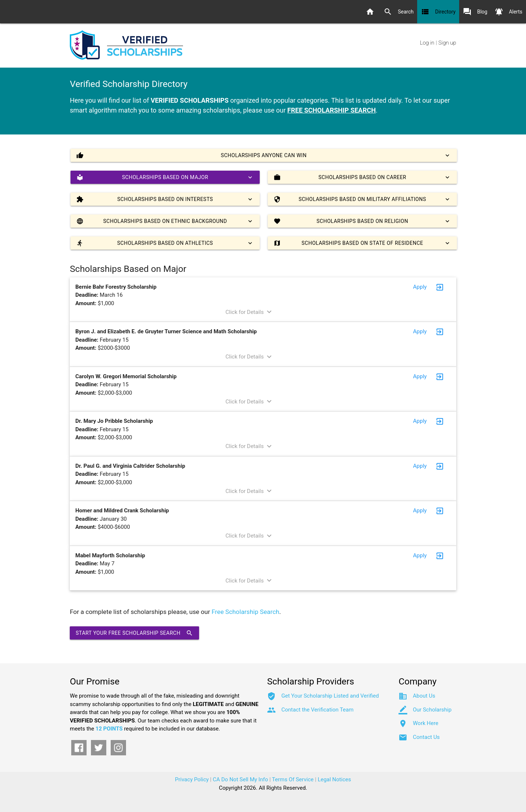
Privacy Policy (192, 779)
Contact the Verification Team (317, 710)
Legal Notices (334, 779)
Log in (427, 43)
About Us (424, 696)
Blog (475, 12)
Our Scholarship (432, 710)
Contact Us (426, 737)
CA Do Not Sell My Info (241, 779)
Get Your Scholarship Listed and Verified (330, 696)
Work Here (426, 723)
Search (399, 12)
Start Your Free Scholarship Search (134, 633)
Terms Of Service (293, 779)
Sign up (447, 43)
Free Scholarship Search (245, 612)
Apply (420, 287)
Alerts (508, 12)
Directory (438, 12)
